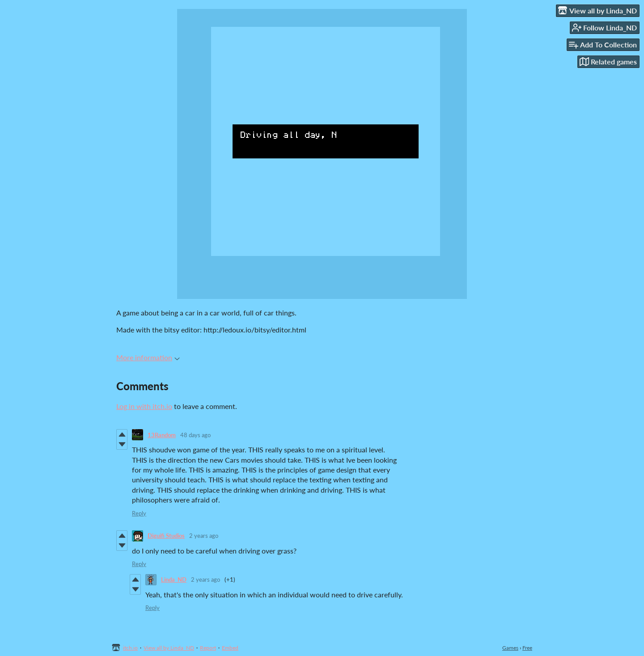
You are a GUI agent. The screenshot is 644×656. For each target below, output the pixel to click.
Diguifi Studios (166, 536)
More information (148, 357)
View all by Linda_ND (169, 648)
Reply (139, 513)
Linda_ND (174, 579)
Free (527, 648)
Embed (230, 648)
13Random (162, 435)
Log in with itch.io (144, 406)
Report (208, 648)
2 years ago (204, 536)
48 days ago (195, 435)
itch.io (130, 648)
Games (510, 648)
